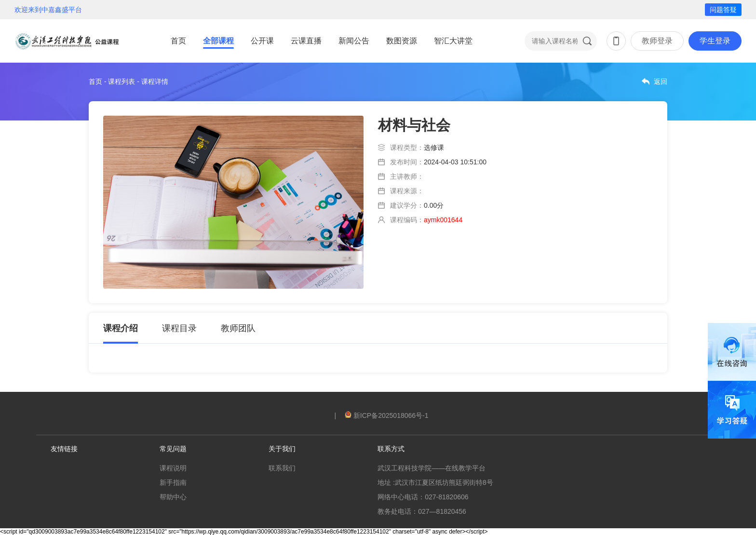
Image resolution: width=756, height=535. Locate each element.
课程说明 (173, 468)
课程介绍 (121, 328)
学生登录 (715, 41)
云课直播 (306, 41)
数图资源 (402, 41)
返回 (661, 81)
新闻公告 (354, 41)
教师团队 (238, 328)
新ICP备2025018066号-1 (387, 415)
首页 (178, 41)
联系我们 (282, 468)
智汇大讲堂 (453, 41)
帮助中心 (173, 497)
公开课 (262, 41)
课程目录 (179, 328)
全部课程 (218, 41)
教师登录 (657, 41)
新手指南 (173, 482)
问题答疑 (723, 10)
